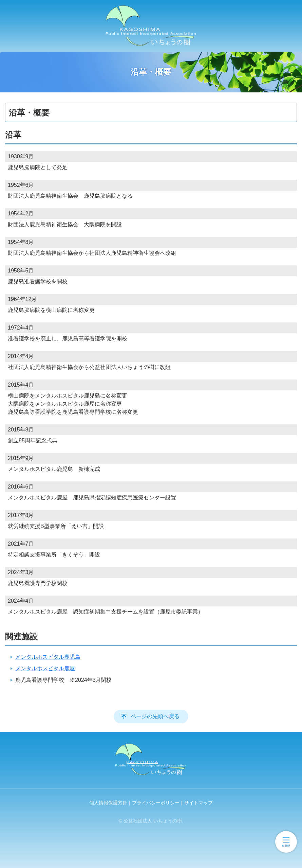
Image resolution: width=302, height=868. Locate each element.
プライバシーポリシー (156, 803)
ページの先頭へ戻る (155, 716)
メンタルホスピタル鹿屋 (45, 668)
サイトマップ (199, 803)
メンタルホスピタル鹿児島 (48, 657)
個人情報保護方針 (108, 803)
